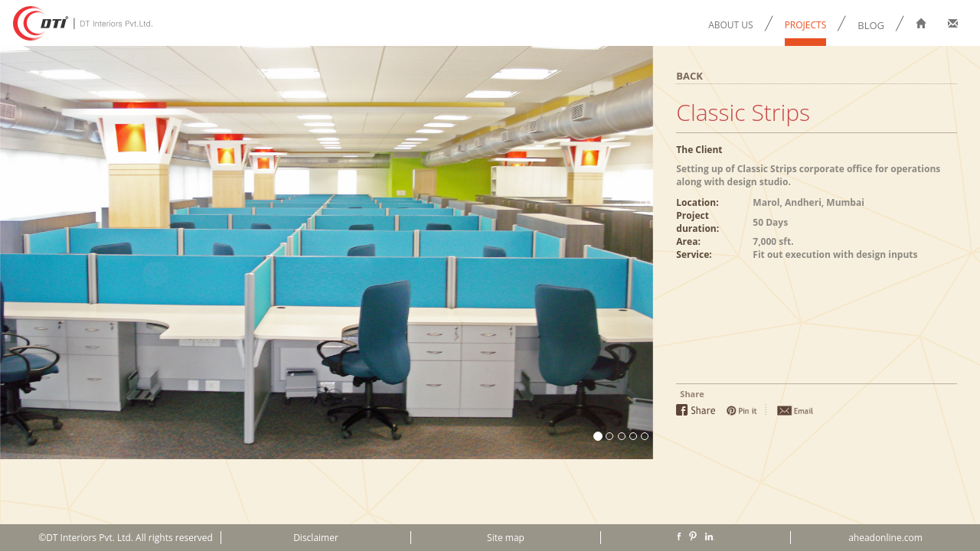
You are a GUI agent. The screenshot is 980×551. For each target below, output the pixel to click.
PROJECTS (806, 25)
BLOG (871, 25)
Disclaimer (316, 538)
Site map (506, 538)
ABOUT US (730, 25)
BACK (689, 76)
